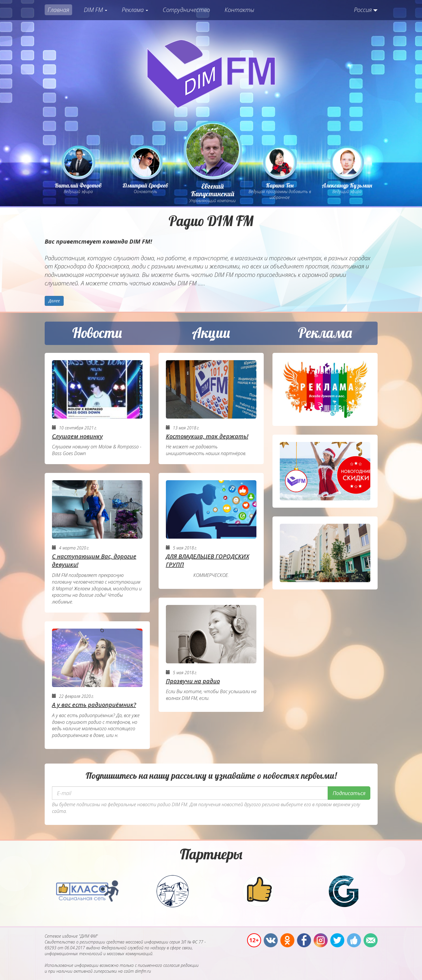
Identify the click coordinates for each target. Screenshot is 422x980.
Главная (58, 10)
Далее (54, 301)
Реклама (135, 10)
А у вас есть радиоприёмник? (94, 705)
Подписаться (349, 793)
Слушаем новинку (77, 436)
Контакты (239, 10)
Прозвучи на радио (193, 681)
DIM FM (95, 10)
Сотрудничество (186, 10)
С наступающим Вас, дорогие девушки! (94, 561)
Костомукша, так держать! (207, 436)
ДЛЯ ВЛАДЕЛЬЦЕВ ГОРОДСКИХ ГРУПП (207, 561)
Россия (363, 10)
